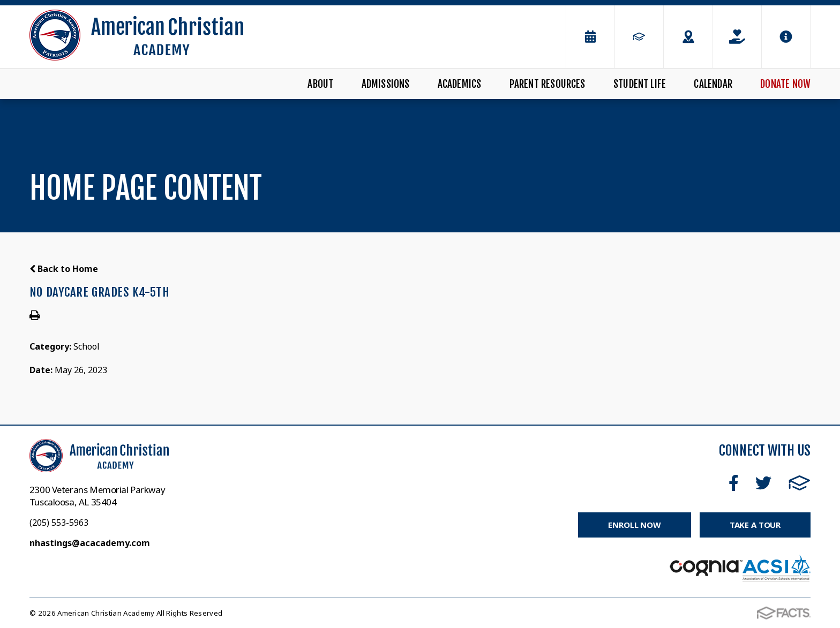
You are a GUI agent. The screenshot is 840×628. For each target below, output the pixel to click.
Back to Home (64, 269)
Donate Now (785, 84)
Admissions (386, 84)
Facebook (734, 483)
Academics (460, 84)
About (320, 84)
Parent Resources (547, 84)
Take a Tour (755, 525)
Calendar (713, 84)
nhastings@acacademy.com (90, 543)
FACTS (800, 483)
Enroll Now (635, 525)
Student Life (640, 84)
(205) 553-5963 (59, 523)
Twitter (763, 483)
